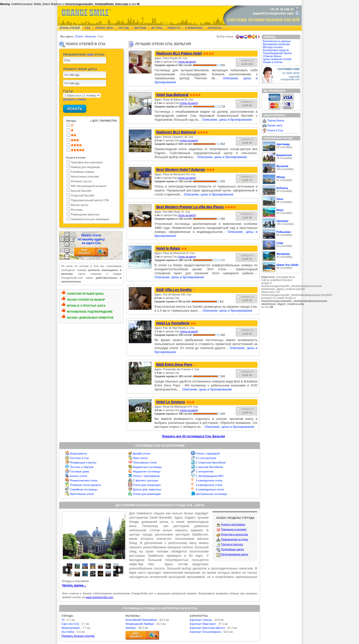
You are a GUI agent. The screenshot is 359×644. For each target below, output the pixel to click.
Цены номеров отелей (277, 59)
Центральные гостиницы (211, 494)
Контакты (215, 28)
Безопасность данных (277, 41)
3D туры (157, 28)
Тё (63, 620)
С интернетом (205, 471)
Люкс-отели (140, 458)
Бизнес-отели (78, 476)
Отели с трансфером (146, 476)
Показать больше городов (78, 636)
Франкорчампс (71, 628)
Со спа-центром (206, 458)
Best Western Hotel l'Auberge (181, 170)
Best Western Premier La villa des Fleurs (190, 207)
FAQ (88, 28)
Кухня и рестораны (233, 524)
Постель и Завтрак (82, 467)
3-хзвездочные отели (209, 480)
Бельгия (91, 36)
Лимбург (131, 628)
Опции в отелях (273, 62)
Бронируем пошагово (276, 44)
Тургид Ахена (275, 120)
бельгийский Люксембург (141, 620)
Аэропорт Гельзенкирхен (205, 632)
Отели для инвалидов (147, 494)
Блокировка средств (276, 50)
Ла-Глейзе (68, 632)
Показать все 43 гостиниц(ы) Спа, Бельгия (193, 436)
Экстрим (140, 28)
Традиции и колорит (234, 529)
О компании (194, 28)
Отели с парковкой (208, 454)
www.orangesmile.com (99, 597)
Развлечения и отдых (235, 539)
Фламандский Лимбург (140, 624)
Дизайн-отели (142, 454)
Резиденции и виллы (83, 462)
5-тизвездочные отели (210, 489)
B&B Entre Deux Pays (174, 365)
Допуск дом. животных (147, 489)
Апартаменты (78, 454)
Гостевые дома (79, 471)
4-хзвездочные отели (209, 485)
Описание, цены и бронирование (227, 120)
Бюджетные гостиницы (147, 467)
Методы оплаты (273, 47)
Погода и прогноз (232, 544)
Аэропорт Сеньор (201, 620)
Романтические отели (84, 480)
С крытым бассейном (209, 467)
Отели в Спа (275, 130)
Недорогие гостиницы (147, 471)
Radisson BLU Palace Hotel (179, 53)
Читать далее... (74, 585)
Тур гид (124, 28)
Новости (174, 28)
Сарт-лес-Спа (70, 624)
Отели (79, 36)
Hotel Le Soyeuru (171, 402)
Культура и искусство (235, 534)
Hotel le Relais (168, 248)
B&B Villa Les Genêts (174, 290)
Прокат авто (104, 28)
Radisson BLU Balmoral (176, 132)
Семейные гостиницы (84, 489)
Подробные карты (233, 549)
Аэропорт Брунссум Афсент (207, 628)
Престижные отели (82, 494)
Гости (68, 91)
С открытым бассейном (211, 462)
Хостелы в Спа (79, 458)
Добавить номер (74, 99)
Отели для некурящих (147, 485)
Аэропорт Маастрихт (203, 624)
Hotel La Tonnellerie (173, 323)
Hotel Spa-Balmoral (172, 95)
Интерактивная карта (235, 554)
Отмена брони (272, 56)
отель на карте (187, 62)
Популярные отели (145, 462)
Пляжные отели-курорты (85, 485)
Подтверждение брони (277, 53)
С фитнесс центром (145, 480)
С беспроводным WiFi (210, 476)
